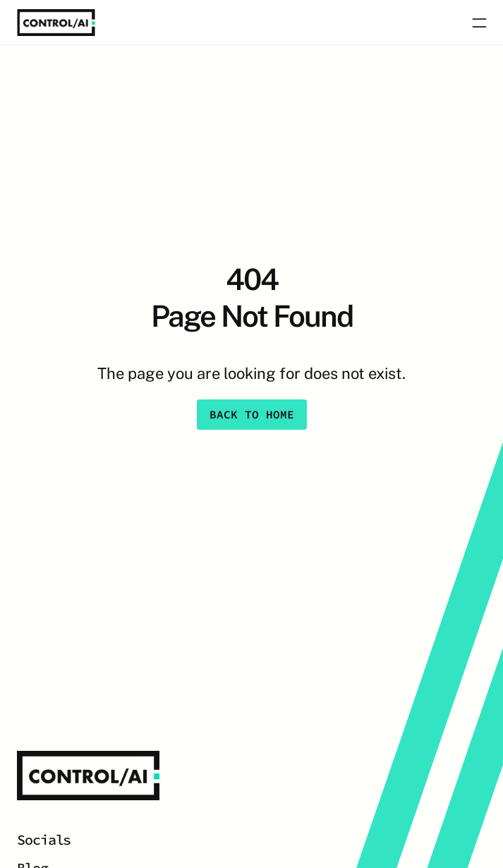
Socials (44, 839)
